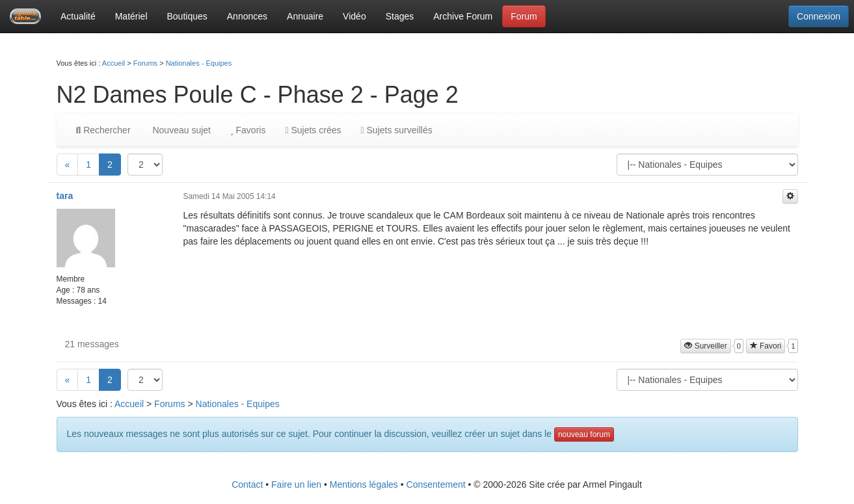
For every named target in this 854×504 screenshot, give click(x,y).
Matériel (131, 16)
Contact (247, 484)
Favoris (248, 130)
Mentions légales (364, 484)
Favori (766, 346)
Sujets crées (313, 130)
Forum (524, 16)
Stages (400, 16)
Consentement (436, 484)
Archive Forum (463, 16)
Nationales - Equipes (199, 63)
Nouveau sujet (180, 130)
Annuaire (305, 16)
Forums (145, 63)
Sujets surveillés (397, 130)
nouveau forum (584, 434)
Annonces (247, 16)
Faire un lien (296, 484)
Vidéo (354, 16)
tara (65, 196)
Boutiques (187, 16)
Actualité (78, 16)
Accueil (113, 63)
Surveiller (705, 346)
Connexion (819, 16)
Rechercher (103, 130)
